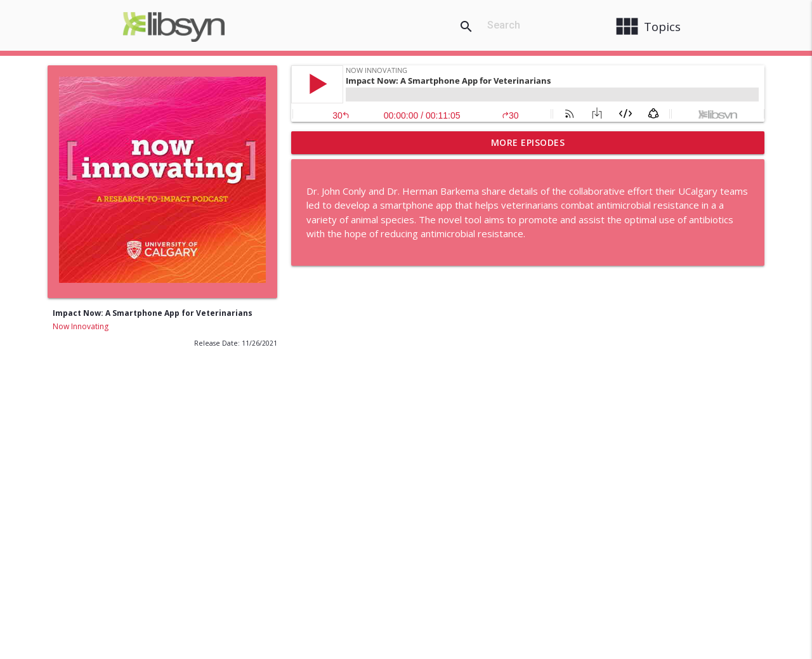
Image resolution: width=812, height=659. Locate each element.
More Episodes (528, 142)
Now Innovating (81, 326)
